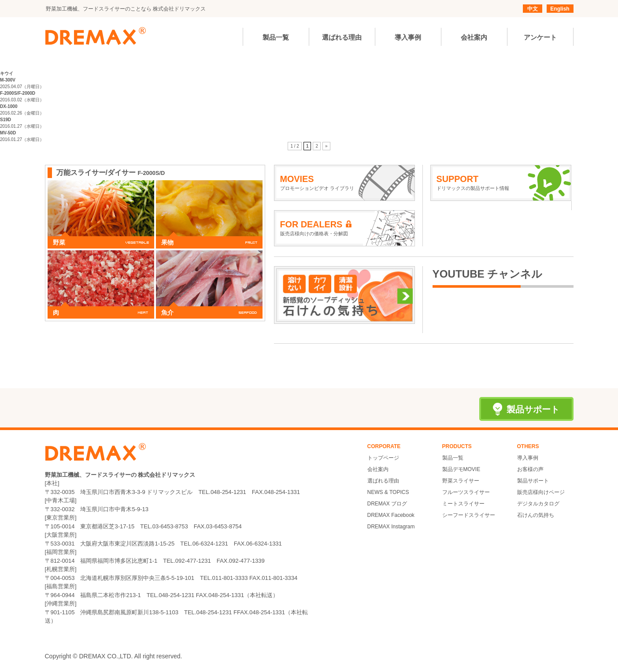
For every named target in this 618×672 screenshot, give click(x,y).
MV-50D (8, 133)
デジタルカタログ (538, 504)
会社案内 (378, 469)
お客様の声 (530, 469)
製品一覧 (453, 458)
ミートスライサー (463, 504)
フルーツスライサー (466, 492)
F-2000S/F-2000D (18, 93)
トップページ (383, 458)
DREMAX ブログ (387, 504)
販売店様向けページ (541, 492)
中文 (533, 9)
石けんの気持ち (536, 515)
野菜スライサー (461, 481)
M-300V (8, 80)
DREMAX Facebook (391, 515)
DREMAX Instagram (391, 527)
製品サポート (533, 481)
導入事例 (528, 458)
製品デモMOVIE (461, 469)
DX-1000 (9, 106)
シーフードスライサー (469, 515)
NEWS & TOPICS (388, 492)
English (560, 9)
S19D (6, 120)
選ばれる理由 (383, 481)
